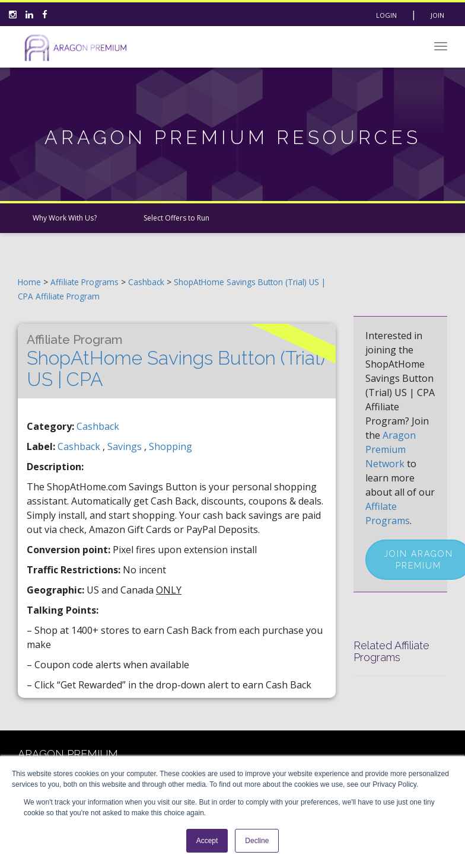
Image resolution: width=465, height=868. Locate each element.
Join (437, 15)
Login (386, 15)
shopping (171, 446)
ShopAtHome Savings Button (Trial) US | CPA (176, 361)
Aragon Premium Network (391, 449)
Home (29, 282)
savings (126, 446)
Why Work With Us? (65, 218)
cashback (80, 446)
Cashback (147, 282)
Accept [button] (207, 841)
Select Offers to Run (176, 218)
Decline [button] (257, 841)
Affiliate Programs (85, 282)
